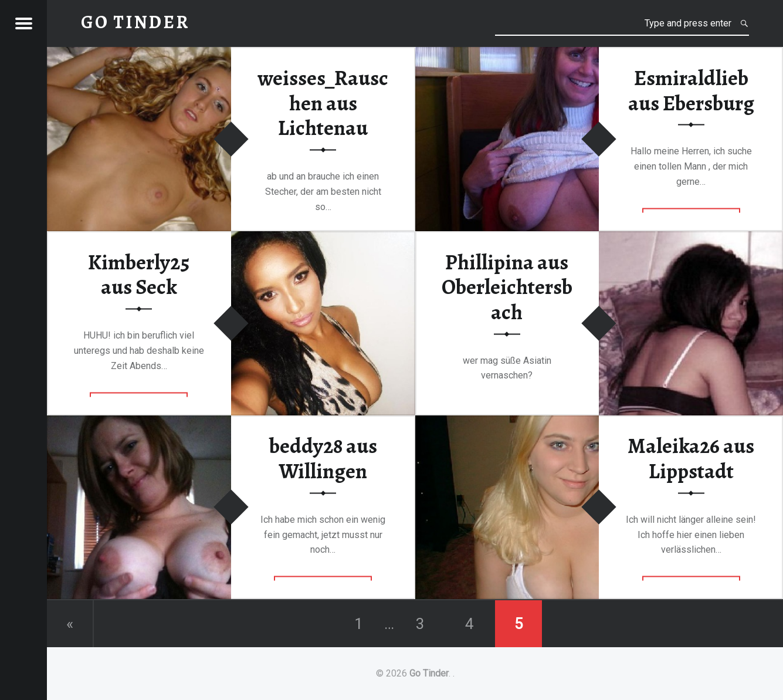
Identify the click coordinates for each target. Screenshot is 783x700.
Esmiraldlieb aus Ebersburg (691, 90)
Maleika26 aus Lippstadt (691, 459)
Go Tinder (429, 673)
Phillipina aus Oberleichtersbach (507, 287)
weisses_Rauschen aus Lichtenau (323, 102)
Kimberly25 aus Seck (139, 274)
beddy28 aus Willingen (323, 459)
